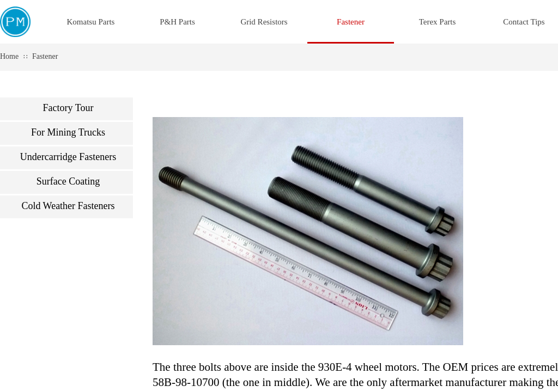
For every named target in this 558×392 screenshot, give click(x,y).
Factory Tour (68, 108)
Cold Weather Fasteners (68, 206)
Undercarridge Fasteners (68, 157)
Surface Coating (68, 181)
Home (9, 56)
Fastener (45, 56)
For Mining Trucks (68, 132)
